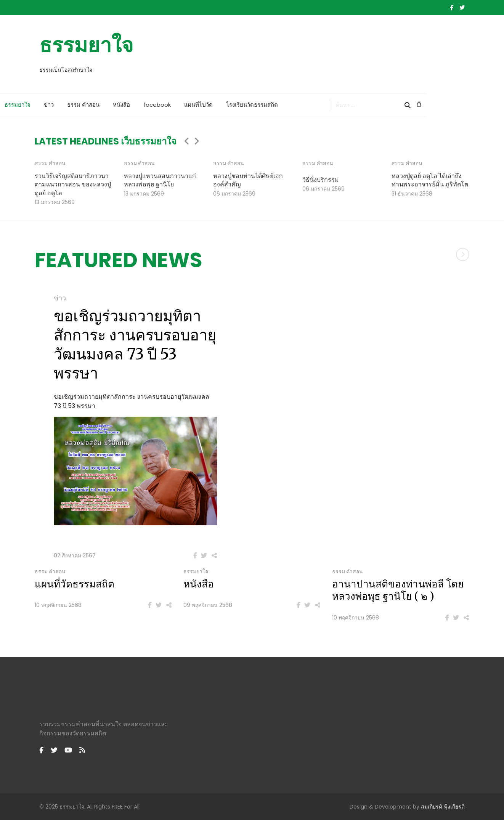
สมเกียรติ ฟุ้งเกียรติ (443, 807)
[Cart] (462, 104)
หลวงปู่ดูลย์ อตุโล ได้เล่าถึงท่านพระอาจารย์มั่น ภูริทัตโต (430, 180)
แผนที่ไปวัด (233, 105)
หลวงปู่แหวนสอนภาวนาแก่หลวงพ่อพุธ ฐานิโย (160, 180)
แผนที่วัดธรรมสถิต (75, 584)
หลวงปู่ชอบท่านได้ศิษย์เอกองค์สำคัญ (248, 180)
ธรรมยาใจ (86, 45)
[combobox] (412, 105)
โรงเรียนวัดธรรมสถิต (287, 105)
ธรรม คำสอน (118, 105)
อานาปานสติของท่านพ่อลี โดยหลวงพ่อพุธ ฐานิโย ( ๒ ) (398, 590)
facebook (192, 105)
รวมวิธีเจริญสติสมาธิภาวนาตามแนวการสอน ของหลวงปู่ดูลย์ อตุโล (73, 184)
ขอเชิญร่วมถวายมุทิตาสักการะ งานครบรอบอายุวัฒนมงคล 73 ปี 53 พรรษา (135, 345)
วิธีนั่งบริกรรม (321, 180)
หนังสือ (156, 105)
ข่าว (83, 105)
